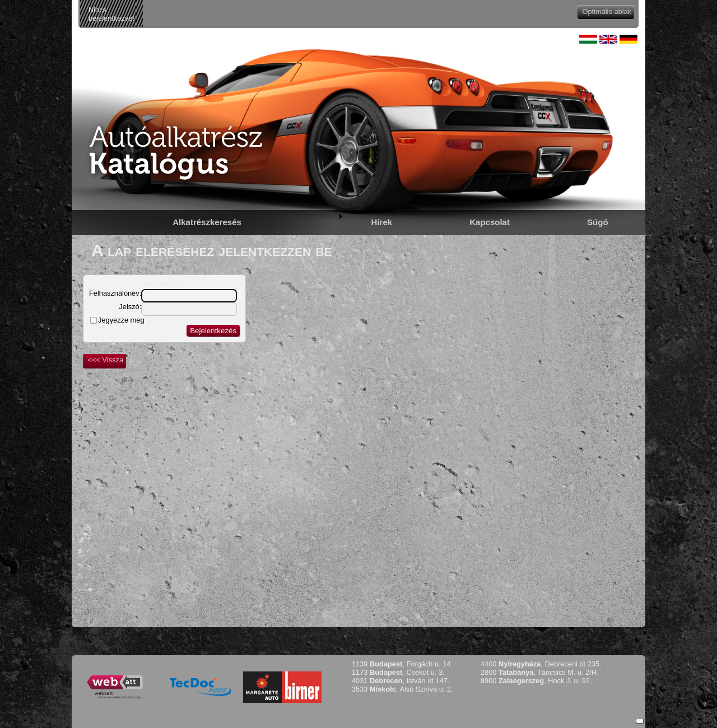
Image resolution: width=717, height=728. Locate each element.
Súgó (598, 222)
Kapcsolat (490, 222)
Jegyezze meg (121, 320)
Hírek (382, 222)
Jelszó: (130, 307)
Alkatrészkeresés (207, 222)
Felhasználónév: (115, 293)
